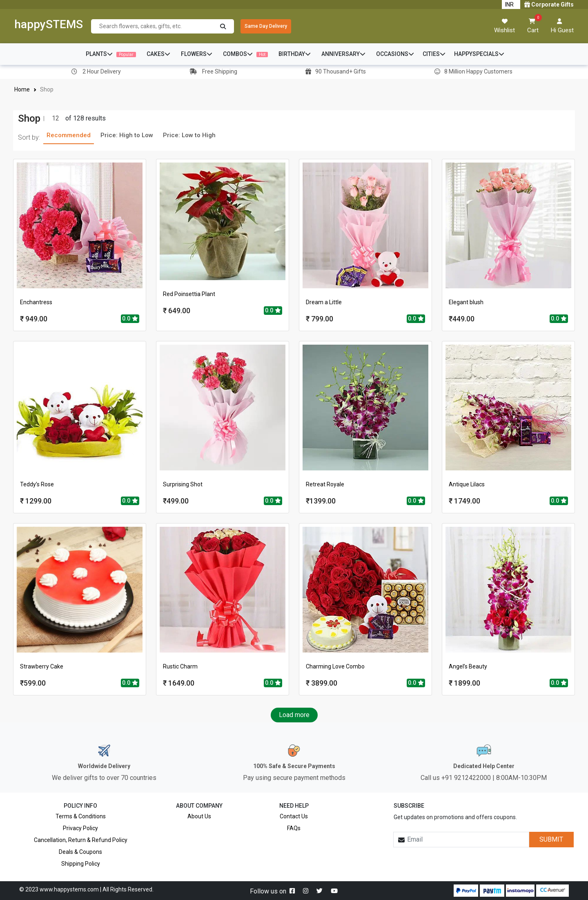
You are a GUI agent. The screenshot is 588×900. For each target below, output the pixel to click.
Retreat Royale (325, 484)
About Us (199, 816)
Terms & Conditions (81, 816)
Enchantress (36, 302)
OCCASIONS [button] (395, 54)
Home (22, 89)
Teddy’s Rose (37, 484)
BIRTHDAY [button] (295, 54)
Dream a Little (324, 302)
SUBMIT (551, 839)
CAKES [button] (158, 54)
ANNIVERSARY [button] (343, 54)
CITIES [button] (434, 54)
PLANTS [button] (111, 54)
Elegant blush (466, 302)
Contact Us (294, 816)
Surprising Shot (183, 484)
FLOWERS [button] (197, 54)
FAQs (294, 828)
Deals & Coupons (80, 852)
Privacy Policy (80, 828)
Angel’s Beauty (468, 666)
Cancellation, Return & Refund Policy (81, 840)
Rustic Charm (180, 666)
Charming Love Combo (335, 666)
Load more (294, 715)
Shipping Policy (81, 864)
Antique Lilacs (467, 484)
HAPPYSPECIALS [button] (479, 54)
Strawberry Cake (42, 666)
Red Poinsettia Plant (189, 294)
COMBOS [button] (245, 54)
